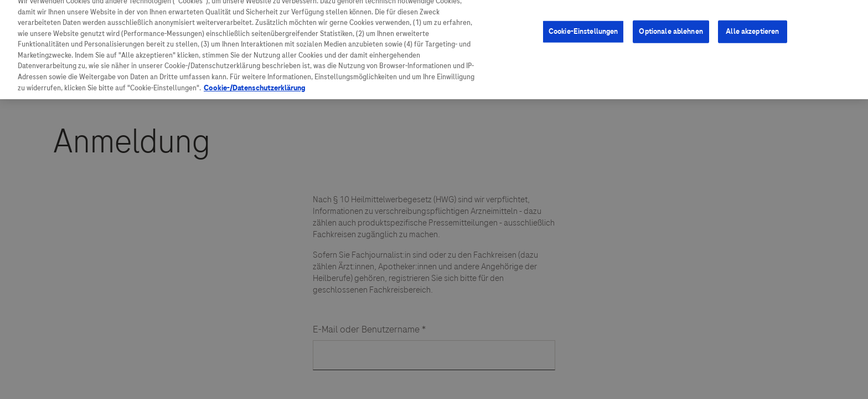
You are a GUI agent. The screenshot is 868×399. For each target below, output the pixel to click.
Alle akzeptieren (752, 13)
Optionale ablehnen (671, 13)
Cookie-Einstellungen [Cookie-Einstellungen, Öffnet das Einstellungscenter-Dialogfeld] (583, 13)
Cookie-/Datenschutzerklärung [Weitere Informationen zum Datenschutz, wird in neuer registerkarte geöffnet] (255, 70)
